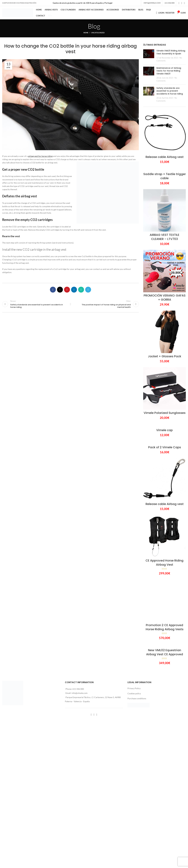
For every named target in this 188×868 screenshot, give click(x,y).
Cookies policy (134, 693)
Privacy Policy (134, 688)
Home (86, 33)
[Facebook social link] (179, 3)
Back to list (70, 304)
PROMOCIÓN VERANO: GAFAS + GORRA (165, 298)
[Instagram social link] (182, 3)
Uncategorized (98, 33)
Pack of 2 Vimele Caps (165, 447)
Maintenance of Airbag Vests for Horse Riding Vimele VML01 (169, 71)
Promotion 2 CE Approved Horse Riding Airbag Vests (165, 627)
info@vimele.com (80, 693)
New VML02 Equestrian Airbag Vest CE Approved (165, 652)
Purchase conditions (137, 698)
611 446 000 (78, 689)
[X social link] (60, 290)
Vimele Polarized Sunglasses (165, 413)
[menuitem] (50, 16)
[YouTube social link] (184, 3)
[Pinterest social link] (67, 290)
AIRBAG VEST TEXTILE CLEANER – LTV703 (164, 237)
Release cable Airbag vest (165, 157)
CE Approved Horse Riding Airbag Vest (164, 563)
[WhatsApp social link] (81, 290)
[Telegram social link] (88, 290)
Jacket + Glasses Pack (165, 356)
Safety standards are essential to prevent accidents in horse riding (170, 91)
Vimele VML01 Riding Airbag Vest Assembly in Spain (171, 52)
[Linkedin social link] (74, 290)
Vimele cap (164, 430)
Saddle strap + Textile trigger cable (165, 176)
